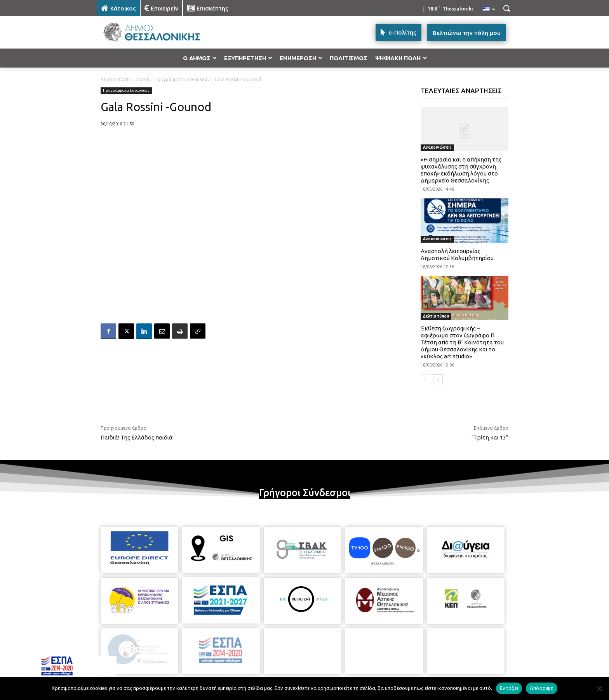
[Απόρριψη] (599, 688)
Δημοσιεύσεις (116, 79)
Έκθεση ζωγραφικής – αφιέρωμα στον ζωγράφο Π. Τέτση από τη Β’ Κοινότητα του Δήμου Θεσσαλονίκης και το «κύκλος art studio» (462, 342)
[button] (506, 8)
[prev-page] (425, 379)
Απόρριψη (542, 688)
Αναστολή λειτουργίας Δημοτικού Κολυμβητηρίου (457, 254)
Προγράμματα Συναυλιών (182, 79)
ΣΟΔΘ (143, 79)
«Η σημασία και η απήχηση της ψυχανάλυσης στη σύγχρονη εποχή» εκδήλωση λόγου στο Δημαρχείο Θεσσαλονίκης (461, 170)
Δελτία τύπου (436, 316)
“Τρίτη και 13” (490, 437)
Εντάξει (509, 688)
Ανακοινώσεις (437, 147)
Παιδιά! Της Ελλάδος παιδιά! (137, 437)
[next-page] (438, 379)
